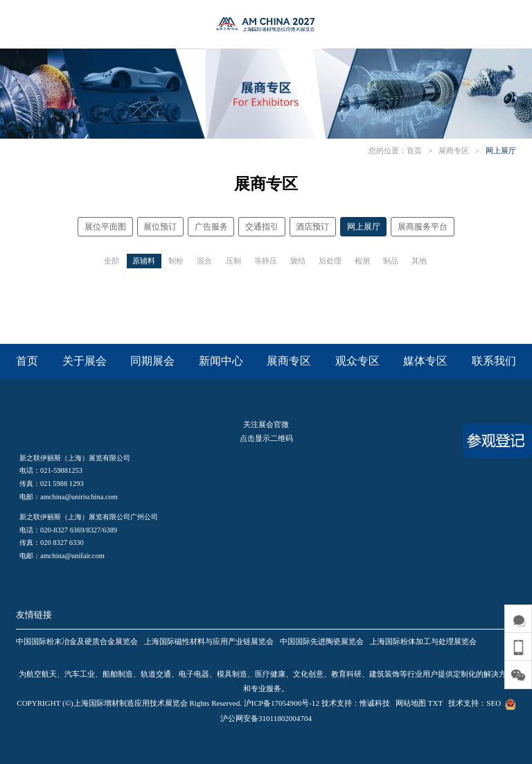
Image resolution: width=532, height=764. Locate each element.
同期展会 (152, 361)
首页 (414, 150)
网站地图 (411, 703)
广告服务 (211, 227)
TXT (435, 703)
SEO (494, 703)
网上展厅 (501, 150)
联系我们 (494, 361)
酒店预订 (312, 227)
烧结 (298, 261)
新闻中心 (221, 361)
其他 (419, 261)
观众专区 (357, 361)
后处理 (330, 261)
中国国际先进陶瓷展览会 (322, 641)
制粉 (176, 261)
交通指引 (262, 227)
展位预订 (160, 227)
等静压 (266, 261)
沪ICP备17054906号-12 (282, 703)
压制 (233, 261)
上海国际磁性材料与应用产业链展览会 (209, 641)
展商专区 (454, 150)
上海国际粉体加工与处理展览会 (423, 641)
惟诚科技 (375, 703)
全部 (112, 261)
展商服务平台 (423, 227)
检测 (362, 261)
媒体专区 (425, 361)
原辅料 (144, 261)
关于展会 (85, 361)
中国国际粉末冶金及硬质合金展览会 (77, 641)
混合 (204, 261)
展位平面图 (105, 227)
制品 (391, 261)
